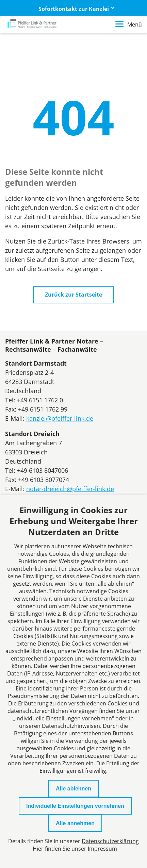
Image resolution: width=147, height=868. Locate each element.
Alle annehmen (75, 823)
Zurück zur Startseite (73, 295)
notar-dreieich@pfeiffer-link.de (70, 489)
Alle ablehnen (73, 789)
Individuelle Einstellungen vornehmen (75, 806)
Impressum (102, 849)
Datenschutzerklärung (110, 841)
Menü (129, 24)
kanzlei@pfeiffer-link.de (60, 418)
